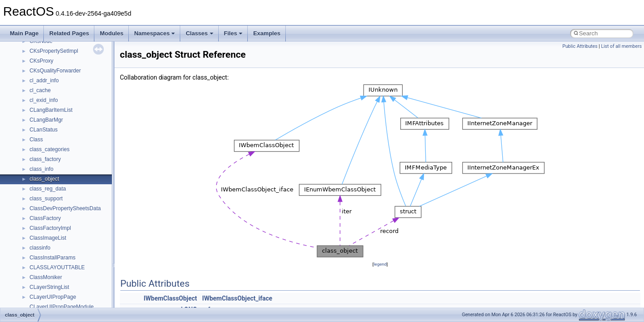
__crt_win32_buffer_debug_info (67, 144)
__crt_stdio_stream (52, 75)
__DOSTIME (45, 301)
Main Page (24, 33)
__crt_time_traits (49, 124)
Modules (112, 33)
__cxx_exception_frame (58, 203)
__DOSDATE (45, 291)
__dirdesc (41, 281)
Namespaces (155, 33)
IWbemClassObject (170, 298)
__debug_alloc (47, 252)
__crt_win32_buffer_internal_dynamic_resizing (85, 163)
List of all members (621, 46)
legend (380, 264)
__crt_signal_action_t (55, 65)
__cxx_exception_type (56, 212)
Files (233, 33)
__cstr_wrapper (48, 193)
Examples (267, 33)
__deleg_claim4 (48, 262)
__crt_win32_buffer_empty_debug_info (76, 153)
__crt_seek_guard (51, 55)
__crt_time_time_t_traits (58, 94)
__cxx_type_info (49, 232)
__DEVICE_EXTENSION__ (62, 271)
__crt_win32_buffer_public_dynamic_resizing (83, 183)
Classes (199, 33)
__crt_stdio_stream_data (59, 85)
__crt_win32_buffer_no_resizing (68, 173)
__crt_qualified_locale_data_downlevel (76, 45)
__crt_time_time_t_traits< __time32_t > (76, 104)
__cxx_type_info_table (56, 242)
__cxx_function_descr (55, 222)
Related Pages (69, 33)
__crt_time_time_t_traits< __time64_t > (76, 114)
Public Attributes (580, 46)
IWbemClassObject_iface (237, 298)
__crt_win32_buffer (52, 134)
